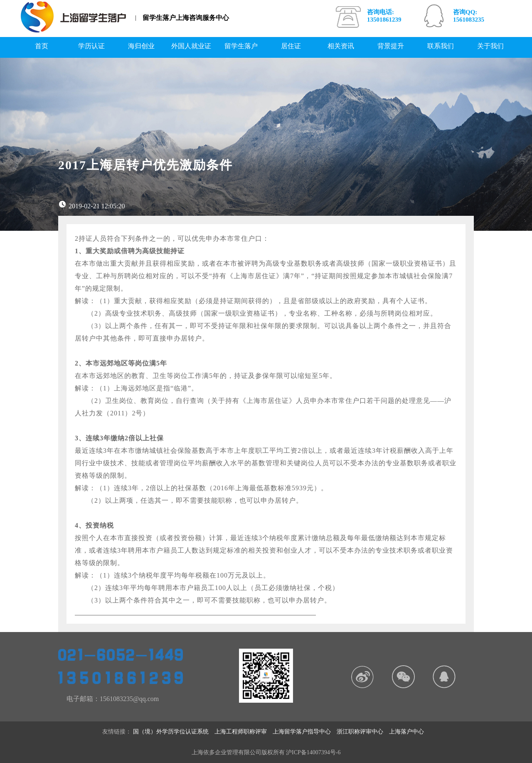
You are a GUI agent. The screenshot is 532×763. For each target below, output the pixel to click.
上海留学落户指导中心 (305, 732)
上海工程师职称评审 (244, 732)
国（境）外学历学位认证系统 (174, 732)
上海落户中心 (409, 732)
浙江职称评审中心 (363, 732)
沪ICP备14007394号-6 (313, 752)
